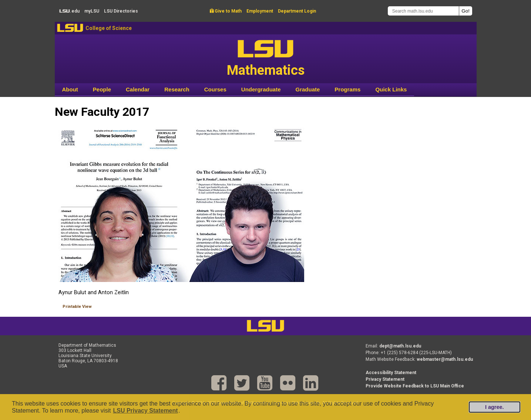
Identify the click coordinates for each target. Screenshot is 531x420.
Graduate (307, 89)
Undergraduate (261, 89)
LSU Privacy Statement (145, 411)
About (70, 89)
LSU (70, 28)
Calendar (138, 89)
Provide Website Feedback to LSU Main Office (415, 386)
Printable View (77, 307)
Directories (121, 11)
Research (177, 89)
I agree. (494, 407)
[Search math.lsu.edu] (423, 11)
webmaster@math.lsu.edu (445, 359)
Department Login (297, 11)
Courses (215, 89)
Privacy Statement (385, 379)
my (92, 11)
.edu (69, 11)
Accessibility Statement (391, 373)
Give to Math (226, 11)
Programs (347, 89)
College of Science (109, 28)
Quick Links (391, 89)
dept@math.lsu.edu (400, 346)
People (102, 89)
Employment (260, 11)
